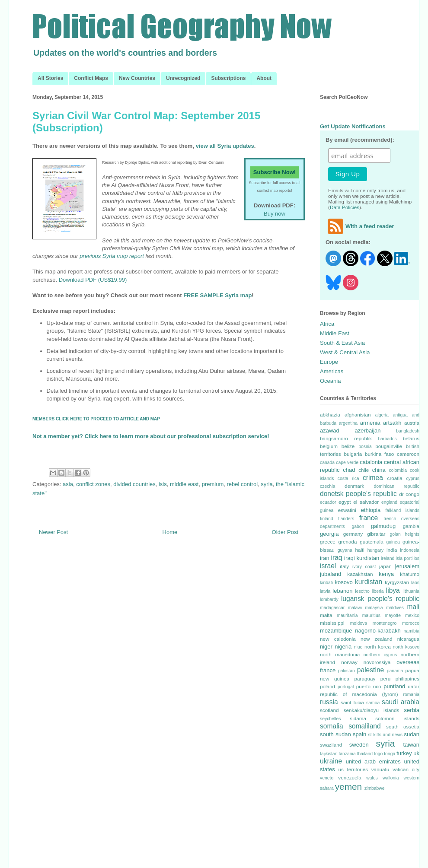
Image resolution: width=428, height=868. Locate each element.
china (379, 470)
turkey (404, 753)
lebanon (342, 591)
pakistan (347, 671)
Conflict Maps (91, 78)
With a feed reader (360, 226)
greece (328, 542)
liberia (378, 591)
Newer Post (53, 532)
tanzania (347, 754)
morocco (411, 623)
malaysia (374, 608)
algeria (382, 415)
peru (385, 679)
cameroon (408, 454)
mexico (412, 615)
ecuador (328, 502)
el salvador (366, 502)
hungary (376, 550)
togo (378, 754)
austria (412, 423)
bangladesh (408, 431)
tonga (390, 754)
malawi (355, 608)
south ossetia (403, 727)
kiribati (326, 583)
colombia (398, 470)
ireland (388, 558)
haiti (359, 550)
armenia (370, 423)
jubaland (331, 574)
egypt (345, 502)
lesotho (362, 591)
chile (364, 470)
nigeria (343, 647)
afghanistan (358, 415)
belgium (329, 446)
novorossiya (377, 662)
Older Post (285, 532)
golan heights (404, 534)
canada (327, 463)
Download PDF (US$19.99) (93, 280)
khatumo (410, 574)
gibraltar (376, 534)
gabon (358, 526)
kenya (386, 574)
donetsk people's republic (358, 494)
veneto (327, 778)
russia (329, 702)
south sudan (335, 734)
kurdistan (369, 582)
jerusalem (407, 566)
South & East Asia (342, 343)
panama (395, 671)
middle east (184, 484)
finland (327, 519)
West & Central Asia (345, 352)
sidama (358, 718)
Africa (327, 324)
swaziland (331, 745)
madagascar (332, 608)
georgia (329, 534)
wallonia (391, 778)
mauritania (347, 615)
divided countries (134, 484)
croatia (395, 478)
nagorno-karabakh (378, 631)
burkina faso (379, 454)
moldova (359, 623)
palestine (371, 670)
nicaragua (408, 639)
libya (393, 590)
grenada (347, 542)
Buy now (275, 214)
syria (267, 484)
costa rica (348, 479)
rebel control (243, 484)
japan (385, 566)
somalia (332, 726)
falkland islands (402, 510)
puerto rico (369, 686)
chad (349, 470)
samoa (373, 703)
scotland (329, 710)
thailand (365, 754)
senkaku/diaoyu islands (372, 710)
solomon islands (397, 718)
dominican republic (397, 486)
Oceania (330, 381)
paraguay (365, 679)
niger (326, 647)
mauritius (371, 615)
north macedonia (340, 654)
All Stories (50, 78)
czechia (327, 486)
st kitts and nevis (385, 735)
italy (344, 566)
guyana (345, 550)
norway (349, 662)
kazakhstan (360, 574)
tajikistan (329, 754)
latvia (325, 591)
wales (372, 778)
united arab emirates (373, 761)
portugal (346, 687)
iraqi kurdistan (362, 558)
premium (213, 484)
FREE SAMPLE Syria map (217, 295)
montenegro (385, 623)
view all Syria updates (225, 146)
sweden (359, 745)
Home (170, 532)
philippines (407, 679)
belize (348, 446)
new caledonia (338, 639)
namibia (412, 631)
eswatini (347, 510)
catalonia (371, 462)
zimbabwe (375, 788)
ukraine (331, 761)
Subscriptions (228, 78)
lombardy (329, 599)
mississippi (332, 623)
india (392, 550)
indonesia (410, 550)
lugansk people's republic (380, 599)
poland (327, 686)
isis (163, 484)
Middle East (335, 333)
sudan (412, 734)
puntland (394, 686)
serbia (412, 710)
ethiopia (371, 510)
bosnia (365, 447)
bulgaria (353, 454)
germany (353, 534)
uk (416, 753)
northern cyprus (380, 655)
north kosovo (406, 647)
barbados (387, 439)
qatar (414, 686)
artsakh (392, 423)
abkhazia (330, 415)
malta (326, 615)
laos (415, 583)
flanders (346, 519)
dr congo (409, 494)
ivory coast (364, 567)
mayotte (393, 615)
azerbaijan (368, 431)
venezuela (350, 777)
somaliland (365, 726)
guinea (393, 542)
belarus (411, 438)
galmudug (383, 526)
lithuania (411, 591)
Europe (329, 362)
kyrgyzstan (397, 582)
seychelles (331, 719)
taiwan (411, 745)
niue (358, 647)
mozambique (336, 631)
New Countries (137, 78)
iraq (337, 558)
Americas (332, 371)
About (264, 78)
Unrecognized (183, 78)
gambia (411, 526)
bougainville (389, 446)
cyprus (413, 479)
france (369, 518)
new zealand (377, 639)
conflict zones (93, 484)
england (389, 502)
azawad (330, 431)
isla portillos (407, 558)
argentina (348, 423)
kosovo (344, 582)
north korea (378, 647)
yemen (348, 787)
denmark (354, 486)
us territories (353, 769)
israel (328, 566)
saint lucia (352, 702)
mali (413, 607)
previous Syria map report (112, 256)
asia (68, 484)
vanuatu (380, 769)
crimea (373, 478)
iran (325, 558)
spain (359, 734)
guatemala (372, 542)
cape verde (347, 463)
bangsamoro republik (346, 438)
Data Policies (345, 207)
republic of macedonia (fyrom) (359, 694)
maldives (395, 608)
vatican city (406, 769)
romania (411, 695)
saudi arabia (401, 702)
